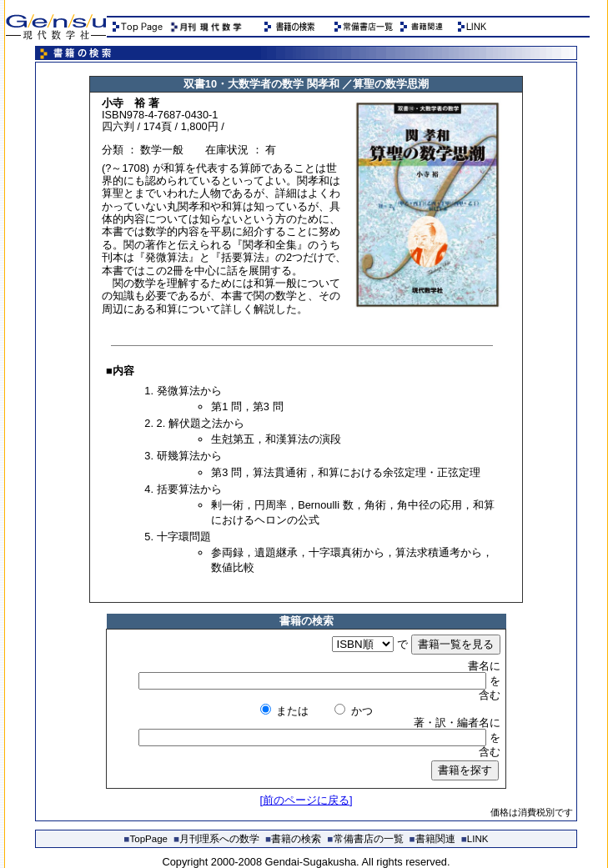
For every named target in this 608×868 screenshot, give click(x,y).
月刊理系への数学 (216, 839)
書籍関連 (432, 839)
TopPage (146, 839)
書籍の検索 (293, 839)
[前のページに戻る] (306, 800)
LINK (475, 839)
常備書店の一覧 (366, 839)
